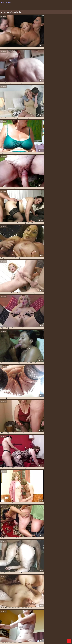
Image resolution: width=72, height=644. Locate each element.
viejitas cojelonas (33, 616)
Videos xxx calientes (49, 637)
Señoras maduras (36, 623)
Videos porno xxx (23, 635)
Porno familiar (25, 623)
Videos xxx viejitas (52, 628)
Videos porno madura (59, 632)
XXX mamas (31, 638)
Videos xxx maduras (12, 632)
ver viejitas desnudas (21, 611)
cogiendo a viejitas (26, 607)
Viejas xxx (22, 622)
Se (15, 635)
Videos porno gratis (22, 625)
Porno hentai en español (62, 640)
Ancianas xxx (5, 641)
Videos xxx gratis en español (42, 632)
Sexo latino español (63, 637)
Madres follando (45, 622)
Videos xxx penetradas (41, 629)
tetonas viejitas (47, 610)
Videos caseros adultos (10, 628)
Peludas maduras (24, 628)
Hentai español (41, 638)
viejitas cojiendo (45, 616)
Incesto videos (13, 622)
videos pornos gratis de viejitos (52, 614)
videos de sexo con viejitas (60, 611)
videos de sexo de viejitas (8, 612)
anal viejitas (16, 607)
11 (39, 591)
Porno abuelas (29, 620)
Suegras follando (7, 629)
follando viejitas (6, 609)
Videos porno (35, 641)
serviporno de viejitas (49, 609)
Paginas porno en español (10, 626)
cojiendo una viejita (38, 608)
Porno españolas (25, 626)
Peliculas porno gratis (37, 635)
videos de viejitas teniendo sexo (23, 613)
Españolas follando (7, 635)
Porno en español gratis (9, 638)
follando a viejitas (61, 608)
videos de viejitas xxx (40, 613)
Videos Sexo (30, 637)
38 (44, 591)
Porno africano (63, 623)
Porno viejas (63, 628)
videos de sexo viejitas (23, 612)
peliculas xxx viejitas (35, 609)
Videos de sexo (16, 641)
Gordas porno (14, 640)
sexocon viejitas (24, 610)
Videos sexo (23, 640)
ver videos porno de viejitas (61, 610)
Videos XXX (26, 641)
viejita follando (53, 615)
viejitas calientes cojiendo (19, 616)
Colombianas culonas (35, 631)
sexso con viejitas (35, 610)
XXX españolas (48, 631)
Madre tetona (32, 640)
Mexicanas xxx (53, 620)
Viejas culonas (6, 620)
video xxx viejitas (46, 611)
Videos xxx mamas (38, 626)
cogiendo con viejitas (39, 607)
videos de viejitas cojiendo (55, 612)
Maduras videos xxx (30, 634)
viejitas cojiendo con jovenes (17, 617)
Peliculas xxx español (38, 628)
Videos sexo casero (60, 634)
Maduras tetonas (14, 623)
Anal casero (17, 629)
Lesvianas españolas (63, 625)
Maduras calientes (57, 622)
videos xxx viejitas (42, 615)
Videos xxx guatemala (50, 623)
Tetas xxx (38, 637)
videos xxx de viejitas (29, 615)
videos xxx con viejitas (15, 615)
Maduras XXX (49, 635)
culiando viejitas (50, 608)
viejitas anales (5, 616)
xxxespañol (21, 637)
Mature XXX (22, 638)
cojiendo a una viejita (53, 607)
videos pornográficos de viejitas (57, 613)
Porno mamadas (21, 631)
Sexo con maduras (32, 622)
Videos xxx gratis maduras (56, 638)
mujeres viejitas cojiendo (20, 609)
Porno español (6, 634)
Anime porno (12, 637)
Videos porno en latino (45, 640)
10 (37, 591)
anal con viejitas (6, 607)
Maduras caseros (25, 632)
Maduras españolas (41, 620)
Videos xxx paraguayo (45, 634)
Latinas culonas (60, 635)
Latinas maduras (17, 634)
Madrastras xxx (35, 625)
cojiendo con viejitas (24, 608)
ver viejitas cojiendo (7, 611)
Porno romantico (46, 641)
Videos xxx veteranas (48, 625)
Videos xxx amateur (57, 629)
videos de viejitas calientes (39, 612)
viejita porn (63, 615)
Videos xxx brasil (65, 626)
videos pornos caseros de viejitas (10, 614)
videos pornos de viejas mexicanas (31, 614)
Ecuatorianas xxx (17, 620)
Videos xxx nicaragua (8, 625)
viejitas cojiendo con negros (35, 617)
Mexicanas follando (52, 626)
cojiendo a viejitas (11, 608)
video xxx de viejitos (34, 611)
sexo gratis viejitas (12, 610)
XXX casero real (28, 629)
